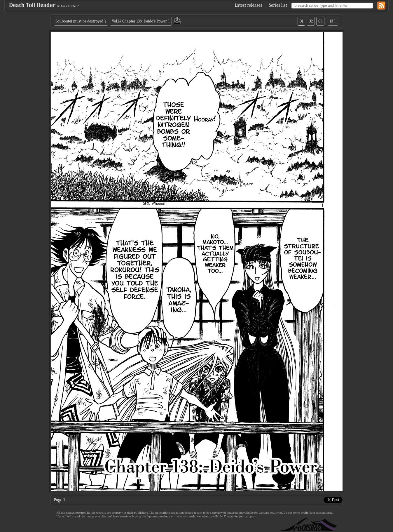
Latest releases (249, 5)
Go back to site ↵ (68, 6)
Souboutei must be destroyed (80, 21)
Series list (278, 5)
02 (311, 21)
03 (320, 21)
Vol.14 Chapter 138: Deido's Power (139, 21)
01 (301, 21)
